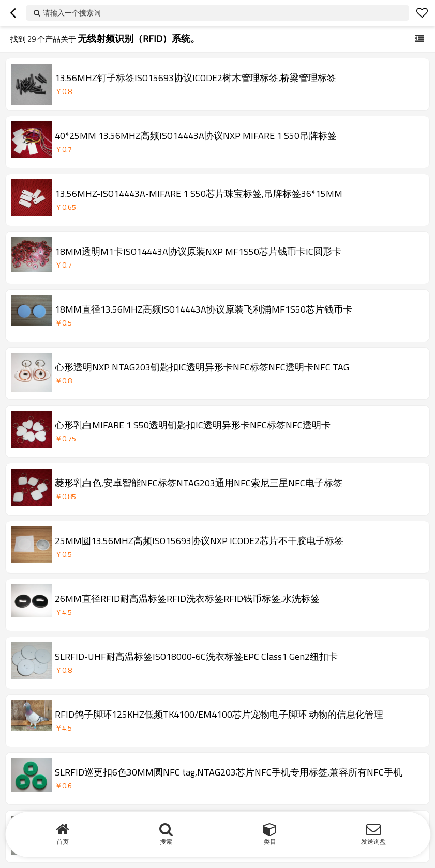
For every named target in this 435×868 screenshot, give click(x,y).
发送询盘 (373, 841)
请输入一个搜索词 (72, 13)
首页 (63, 841)
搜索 (166, 841)
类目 (270, 841)
